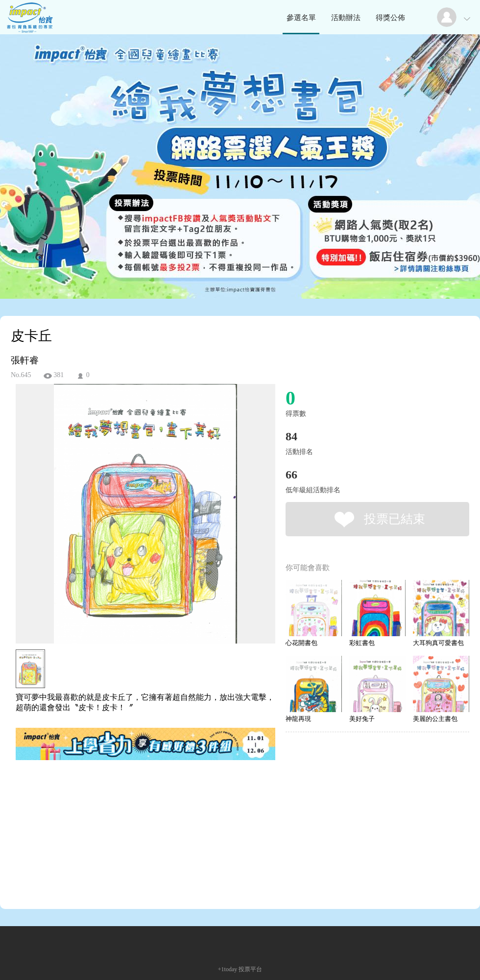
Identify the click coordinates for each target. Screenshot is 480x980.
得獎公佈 (390, 18)
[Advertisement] (130, 806)
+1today (228, 969)
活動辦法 (346, 18)
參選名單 (301, 18)
